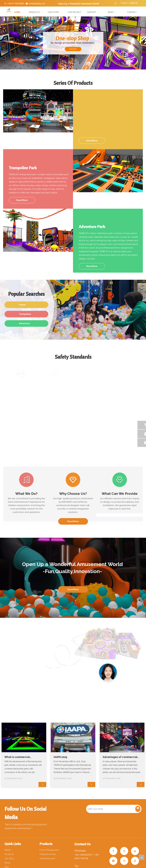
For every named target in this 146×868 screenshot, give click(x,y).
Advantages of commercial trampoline (120, 757)
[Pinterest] (124, 861)
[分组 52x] (38, 111)
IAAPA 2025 (60, 757)
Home (8, 850)
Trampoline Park (25, 315)
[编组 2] (73, 480)
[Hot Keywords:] (116, 3)
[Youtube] (135, 851)
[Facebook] (113, 851)
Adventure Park (24, 325)
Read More (92, 141)
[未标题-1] (108, 430)
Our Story (9, 858)
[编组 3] (120, 480)
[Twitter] (124, 851)
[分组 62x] (108, 171)
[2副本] (108, 673)
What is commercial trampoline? (17, 757)
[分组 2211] (38, 671)
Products (9, 854)
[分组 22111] (61, 671)
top (142, 857)
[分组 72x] (38, 230)
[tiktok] (135, 861)
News (7, 863)
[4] (85, 672)
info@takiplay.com (37, 4)
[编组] (26, 480)
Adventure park (47, 858)
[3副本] (131, 672)
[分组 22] (15, 671)
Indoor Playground (25, 306)
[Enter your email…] (111, 809)
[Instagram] (113, 861)
